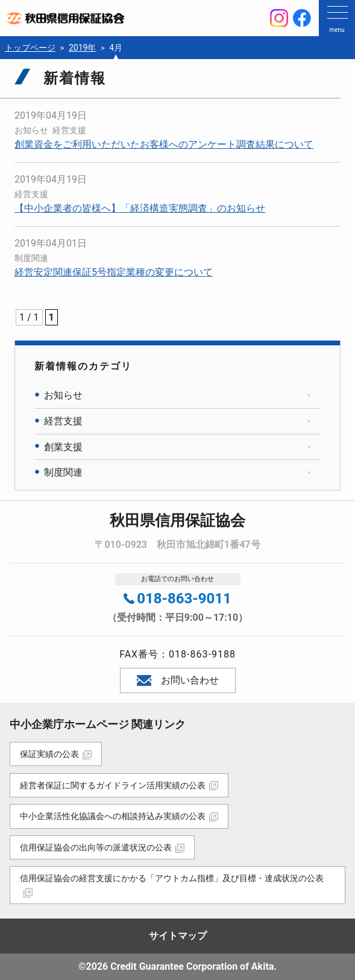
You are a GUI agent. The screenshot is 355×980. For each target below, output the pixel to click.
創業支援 (63, 447)
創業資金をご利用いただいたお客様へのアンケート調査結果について (164, 144)
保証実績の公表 (49, 754)
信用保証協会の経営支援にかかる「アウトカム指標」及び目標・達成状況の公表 (172, 878)
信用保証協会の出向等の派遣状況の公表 (96, 847)
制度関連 (31, 258)
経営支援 (69, 130)
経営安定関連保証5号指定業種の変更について (114, 272)
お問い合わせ (178, 680)
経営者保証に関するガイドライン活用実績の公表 (113, 785)
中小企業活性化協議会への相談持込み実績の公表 (113, 816)
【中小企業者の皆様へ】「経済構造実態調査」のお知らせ (140, 208)
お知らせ (31, 130)
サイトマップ (178, 936)
